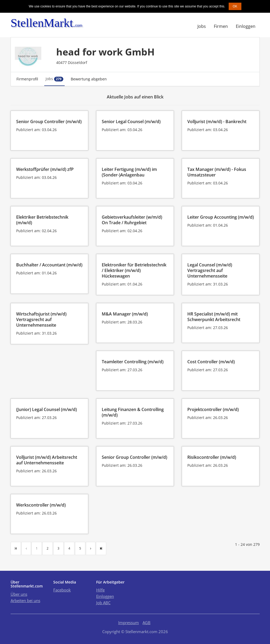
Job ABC (103, 603)
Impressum (129, 623)
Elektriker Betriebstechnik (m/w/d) (42, 220)
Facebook (62, 590)
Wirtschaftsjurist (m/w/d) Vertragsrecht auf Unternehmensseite (41, 319)
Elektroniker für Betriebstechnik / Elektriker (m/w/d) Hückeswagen (134, 270)
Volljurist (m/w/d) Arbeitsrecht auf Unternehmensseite (47, 460)
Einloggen (246, 26)
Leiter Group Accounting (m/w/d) (221, 217)
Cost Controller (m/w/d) (211, 362)
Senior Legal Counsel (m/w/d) (131, 122)
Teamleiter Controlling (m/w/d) (133, 362)
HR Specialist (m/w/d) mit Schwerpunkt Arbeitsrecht (214, 317)
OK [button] (235, 6)
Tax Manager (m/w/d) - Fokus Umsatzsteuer (217, 172)
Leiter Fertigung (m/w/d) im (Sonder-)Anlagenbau (129, 172)
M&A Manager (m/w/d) (125, 314)
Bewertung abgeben (89, 79)
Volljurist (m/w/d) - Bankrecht (217, 122)
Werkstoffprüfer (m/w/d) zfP (45, 169)
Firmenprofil (27, 79)
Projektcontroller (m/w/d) (213, 409)
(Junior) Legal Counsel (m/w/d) (47, 409)
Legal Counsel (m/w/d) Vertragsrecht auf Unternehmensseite (210, 270)
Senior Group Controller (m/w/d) (49, 122)
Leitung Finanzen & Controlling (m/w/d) (133, 412)
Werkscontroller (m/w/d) (41, 505)
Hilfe (100, 590)
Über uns (19, 594)
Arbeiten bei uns (25, 600)
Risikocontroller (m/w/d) (212, 457)
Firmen (221, 26)
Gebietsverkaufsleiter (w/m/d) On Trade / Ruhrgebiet (132, 220)
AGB (147, 623)
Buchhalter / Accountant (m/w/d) (49, 265)
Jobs (202, 26)
